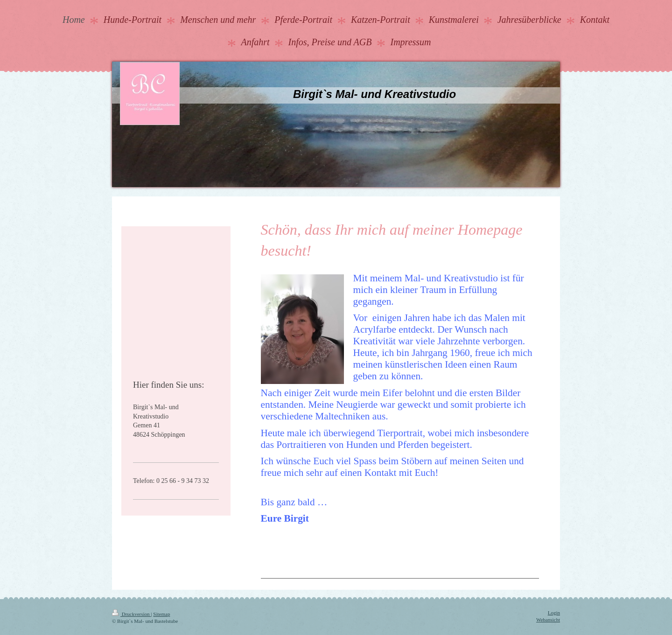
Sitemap (161, 614)
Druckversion (131, 614)
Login (554, 613)
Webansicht (548, 620)
